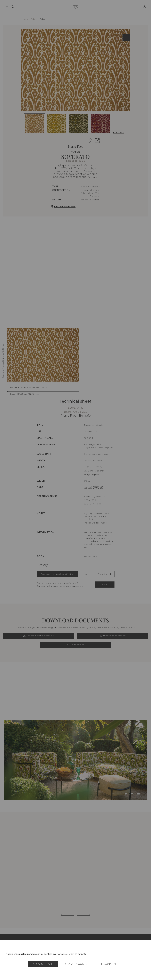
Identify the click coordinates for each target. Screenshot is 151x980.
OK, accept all (43, 964)
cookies (23, 954)
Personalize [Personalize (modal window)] (108, 964)
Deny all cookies (76, 964)
